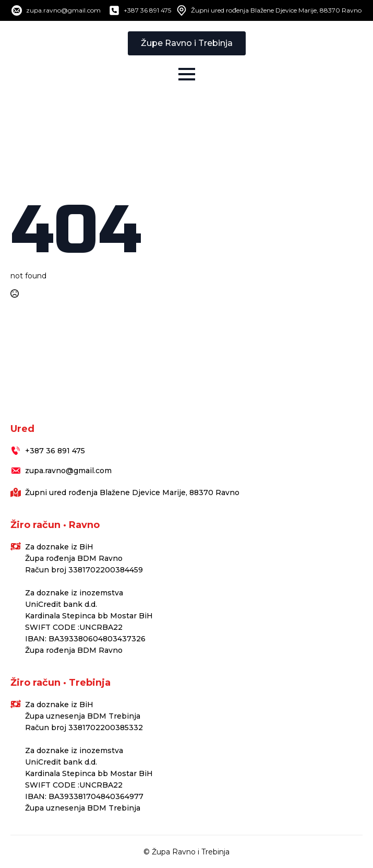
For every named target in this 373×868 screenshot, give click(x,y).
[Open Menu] (187, 74)
